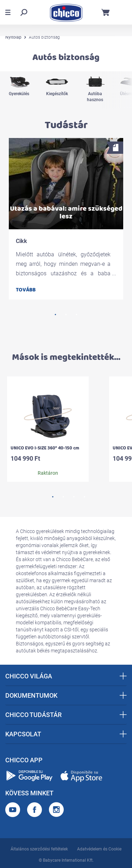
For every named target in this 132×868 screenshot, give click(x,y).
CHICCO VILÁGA (66, 676)
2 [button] (66, 315)
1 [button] (56, 315)
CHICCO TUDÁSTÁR (66, 715)
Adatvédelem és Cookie (99, 849)
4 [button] (84, 497)
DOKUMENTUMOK (66, 695)
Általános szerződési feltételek (39, 849)
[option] (19, 90)
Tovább (26, 290)
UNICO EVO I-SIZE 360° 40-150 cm (45, 448)
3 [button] (77, 315)
